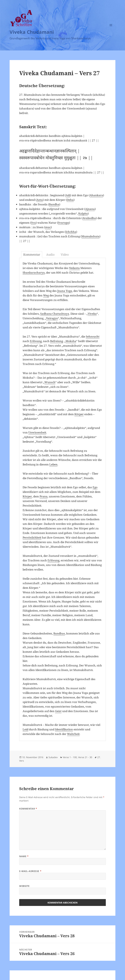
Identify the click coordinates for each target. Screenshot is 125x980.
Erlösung (36, 341)
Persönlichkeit (32, 537)
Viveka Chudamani (32, 32)
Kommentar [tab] (32, 255)
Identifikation (64, 729)
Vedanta (74, 268)
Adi (68, 195)
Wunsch (50, 382)
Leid (25, 729)
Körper (79, 414)
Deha (70, 200)
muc (48, 227)
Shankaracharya (34, 273)
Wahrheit (73, 734)
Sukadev (53, 757)
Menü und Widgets (111, 30)
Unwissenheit (37, 432)
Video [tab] (65, 255)
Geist (58, 711)
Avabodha (89, 218)
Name (24, 856)
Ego (95, 487)
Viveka (92, 314)
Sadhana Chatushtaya (55, 314)
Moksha (71, 341)
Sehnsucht (93, 336)
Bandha (54, 204)
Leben (53, 464)
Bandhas (59, 633)
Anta (40, 200)
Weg (46, 295)
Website (24, 886)
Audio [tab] (50, 255)
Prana (44, 496)
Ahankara (96, 195)
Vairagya (52, 318)
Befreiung (57, 341)
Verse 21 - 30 (85, 757)
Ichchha (71, 232)
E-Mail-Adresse (30, 871)
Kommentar (28, 809)
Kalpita (83, 213)
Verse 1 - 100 (70, 757)
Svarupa (63, 223)
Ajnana (90, 209)
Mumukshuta (90, 236)
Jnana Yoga (65, 291)
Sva (33, 223)
